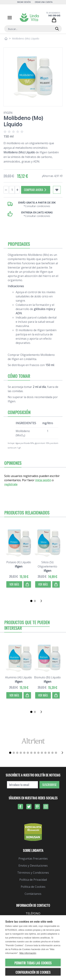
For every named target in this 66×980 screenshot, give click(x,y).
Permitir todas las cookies (33, 963)
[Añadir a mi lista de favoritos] (57, 190)
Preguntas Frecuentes (33, 859)
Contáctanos (33, 894)
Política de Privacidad (33, 880)
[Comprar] (27, 584)
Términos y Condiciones (33, 873)
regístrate (11, 484)
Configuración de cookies (33, 972)
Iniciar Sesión (24, 2)
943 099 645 (54, 16)
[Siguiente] (42, 601)
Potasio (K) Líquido (19, 562)
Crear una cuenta (44, 2)
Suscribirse (49, 785)
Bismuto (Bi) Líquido (47, 677)
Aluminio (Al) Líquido (19, 677)
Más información (28, 953)
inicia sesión (43, 480)
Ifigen (8, 113)
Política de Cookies (33, 887)
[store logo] (29, 18)
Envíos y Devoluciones (33, 866)
